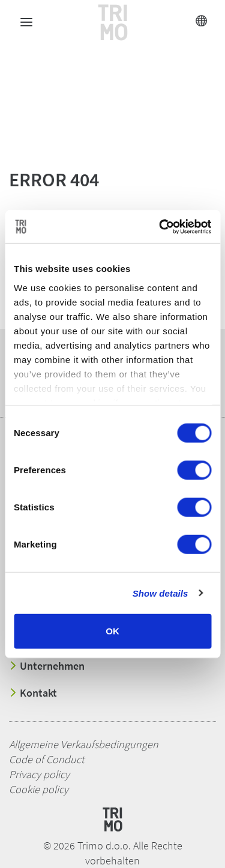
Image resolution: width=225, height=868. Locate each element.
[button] (108, 56)
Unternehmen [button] (47, 666)
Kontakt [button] (33, 693)
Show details (160, 593)
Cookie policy (39, 789)
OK (112, 631)
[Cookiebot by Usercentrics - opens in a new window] (160, 226)
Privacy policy (39, 774)
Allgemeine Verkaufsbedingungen (84, 744)
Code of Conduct (47, 759)
